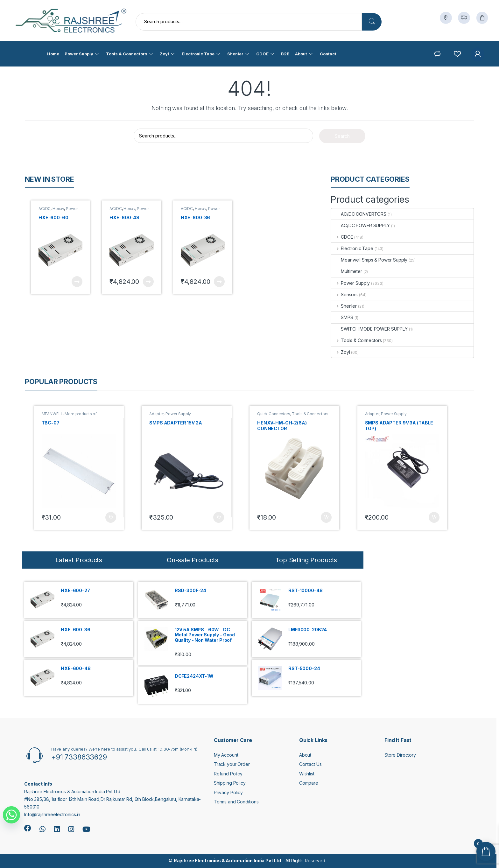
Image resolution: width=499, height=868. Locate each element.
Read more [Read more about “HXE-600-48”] (148, 282)
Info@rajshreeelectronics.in (52, 814)
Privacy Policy (228, 792)
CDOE (265, 54)
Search (372, 22)
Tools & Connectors (129, 54)
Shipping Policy (230, 783)
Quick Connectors (274, 414)
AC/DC (45, 209)
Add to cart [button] (111, 517)
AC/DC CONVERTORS (359, 214)
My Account (226, 755)
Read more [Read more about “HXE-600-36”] (219, 282)
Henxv (58, 209)
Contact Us (310, 764)
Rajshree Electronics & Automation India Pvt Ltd (227, 861)
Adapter (156, 414)
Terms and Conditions (236, 802)
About (304, 54)
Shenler (238, 54)
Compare (309, 783)
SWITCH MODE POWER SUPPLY (369, 329)
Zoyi (167, 54)
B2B (285, 54)
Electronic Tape (201, 54)
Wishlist (307, 774)
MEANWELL (52, 414)
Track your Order (232, 764)
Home (53, 54)
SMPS (342, 317)
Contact (328, 54)
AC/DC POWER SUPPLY (360, 225)
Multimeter (347, 271)
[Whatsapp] (11, 815)
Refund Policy (228, 774)
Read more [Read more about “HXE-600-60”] (77, 282)
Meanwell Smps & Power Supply (369, 260)
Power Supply (81, 54)
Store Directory (400, 755)
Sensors (344, 294)
